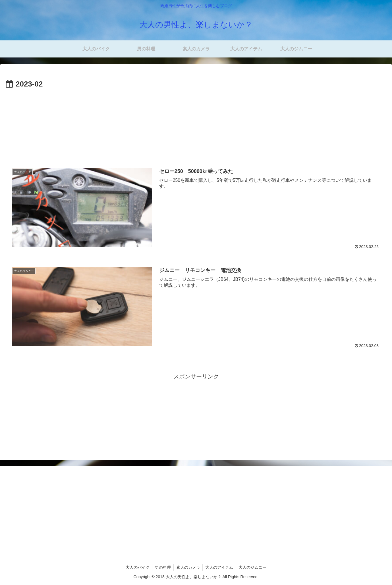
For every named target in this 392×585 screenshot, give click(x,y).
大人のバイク (136, 567)
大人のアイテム (220, 567)
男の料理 (162, 567)
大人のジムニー (254, 567)
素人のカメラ (188, 567)
